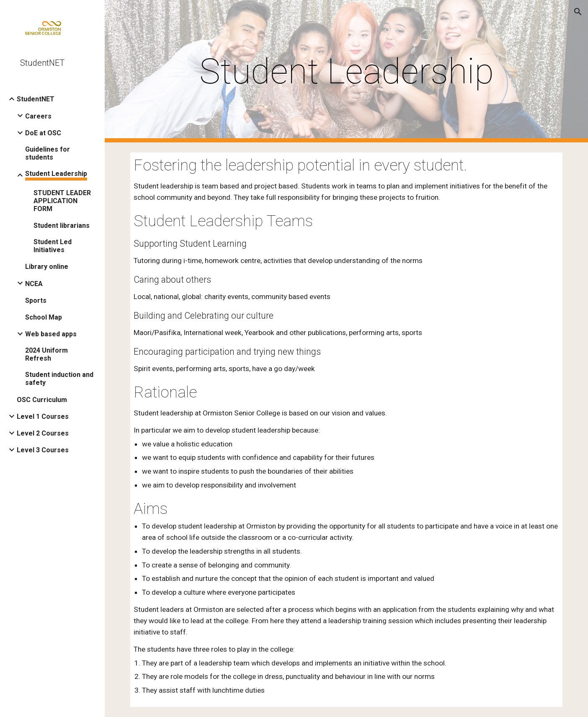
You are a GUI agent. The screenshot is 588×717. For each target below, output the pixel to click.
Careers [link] (38, 116)
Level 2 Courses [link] (43, 433)
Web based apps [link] (51, 334)
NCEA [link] (34, 284)
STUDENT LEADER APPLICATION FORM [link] (62, 201)
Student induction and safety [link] (59, 379)
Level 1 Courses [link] (43, 417)
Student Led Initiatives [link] (53, 246)
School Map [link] (44, 317)
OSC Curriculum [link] (42, 400)
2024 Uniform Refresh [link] (46, 354)
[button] (578, 12)
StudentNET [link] (36, 99)
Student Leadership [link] (56, 174)
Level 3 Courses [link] (43, 450)
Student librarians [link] (62, 226)
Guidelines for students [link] (48, 153)
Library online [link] (47, 267)
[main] (346, 71)
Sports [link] (36, 300)
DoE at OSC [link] (43, 133)
